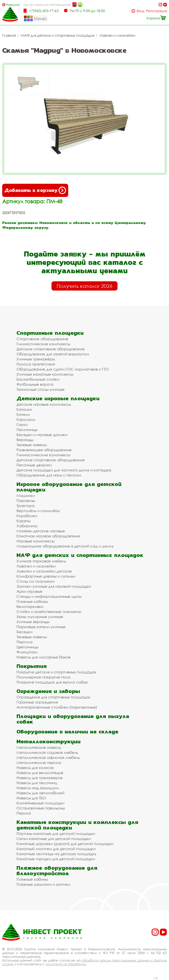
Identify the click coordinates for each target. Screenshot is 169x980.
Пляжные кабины (32, 601)
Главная (9, 35)
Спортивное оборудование (42, 339)
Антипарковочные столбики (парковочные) (57, 707)
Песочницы (27, 430)
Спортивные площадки (50, 333)
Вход (141, 11)
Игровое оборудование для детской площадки (69, 487)
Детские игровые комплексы (44, 404)
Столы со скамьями (35, 581)
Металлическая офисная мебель (48, 757)
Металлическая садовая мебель (47, 752)
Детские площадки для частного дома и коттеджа (64, 470)
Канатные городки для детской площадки (56, 859)
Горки (22, 425)
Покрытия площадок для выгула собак (52, 682)
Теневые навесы (32, 445)
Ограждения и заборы (48, 691)
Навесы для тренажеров (39, 778)
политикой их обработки (66, 964)
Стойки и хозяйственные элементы (49, 612)
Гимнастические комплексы (43, 344)
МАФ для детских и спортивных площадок (58, 35)
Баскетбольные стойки (38, 379)
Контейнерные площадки (40, 803)
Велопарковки (30, 606)
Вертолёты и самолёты (38, 511)
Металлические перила (39, 763)
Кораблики (27, 516)
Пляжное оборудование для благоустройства (57, 871)
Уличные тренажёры (36, 359)
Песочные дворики (34, 465)
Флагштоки (27, 652)
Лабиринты (27, 526)
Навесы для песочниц (37, 783)
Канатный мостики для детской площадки (56, 849)
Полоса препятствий (36, 364)
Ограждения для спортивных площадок (53, 697)
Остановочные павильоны (41, 808)
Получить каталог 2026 (84, 286)
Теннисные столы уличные (40, 389)
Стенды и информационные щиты (49, 596)
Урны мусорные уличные (40, 617)
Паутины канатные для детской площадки (56, 834)
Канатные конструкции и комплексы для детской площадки (77, 825)
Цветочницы (27, 647)
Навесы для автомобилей (40, 793)
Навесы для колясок (35, 768)
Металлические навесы (39, 747)
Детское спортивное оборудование (51, 349)
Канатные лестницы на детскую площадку (56, 854)
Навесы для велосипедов (40, 773)
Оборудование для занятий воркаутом (53, 354)
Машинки (26, 495)
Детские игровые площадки (58, 398)
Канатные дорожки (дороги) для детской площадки (65, 844)
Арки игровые (29, 591)
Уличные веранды (33, 622)
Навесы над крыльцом (38, 788)
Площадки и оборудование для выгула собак (73, 719)
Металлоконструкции (49, 741)
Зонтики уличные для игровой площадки (54, 586)
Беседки (24, 632)
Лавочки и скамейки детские (44, 571)
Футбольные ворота (35, 384)
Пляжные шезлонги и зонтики (43, 884)
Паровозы (26, 501)
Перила (24, 813)
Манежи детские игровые (41, 531)
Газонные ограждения (37, 702)
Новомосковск (13, 5)
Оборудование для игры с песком (49, 475)
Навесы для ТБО (31, 798)
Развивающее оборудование (44, 450)
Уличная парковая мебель (41, 561)
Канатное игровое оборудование (48, 536)
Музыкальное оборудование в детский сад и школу (65, 546)
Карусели (26, 419)
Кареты (23, 521)
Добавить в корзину (35, 190)
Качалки (24, 409)
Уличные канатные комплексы (45, 374)
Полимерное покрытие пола (43, 677)
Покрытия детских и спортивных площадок (56, 672)
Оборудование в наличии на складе (67, 732)
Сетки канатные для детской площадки (54, 839)
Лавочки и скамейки (117, 35)
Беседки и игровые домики (42, 435)
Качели (23, 414)
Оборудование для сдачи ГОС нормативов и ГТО (63, 369)
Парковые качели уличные (41, 627)
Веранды (25, 440)
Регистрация (156, 11)
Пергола (25, 642)
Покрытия (32, 666)
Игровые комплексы (36, 541)
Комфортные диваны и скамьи (46, 576)
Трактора (26, 506)
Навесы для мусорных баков (43, 657)
